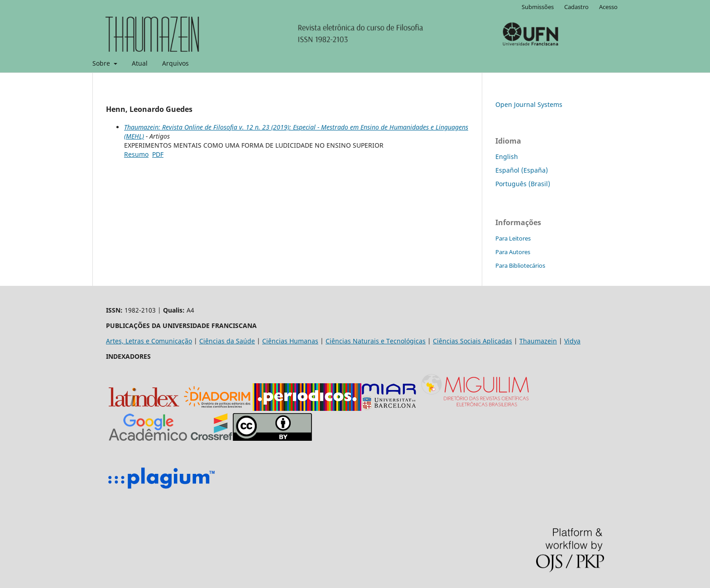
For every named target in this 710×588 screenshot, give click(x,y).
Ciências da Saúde (227, 341)
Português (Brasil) (523, 184)
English (507, 157)
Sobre (102, 63)
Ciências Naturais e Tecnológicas (376, 341)
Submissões (538, 7)
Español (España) (522, 170)
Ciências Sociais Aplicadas (473, 341)
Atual (140, 63)
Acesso (608, 7)
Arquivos (175, 63)
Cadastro (576, 7)
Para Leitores (513, 238)
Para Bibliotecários (520, 265)
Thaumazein (538, 341)
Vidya (572, 341)
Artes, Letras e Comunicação (149, 341)
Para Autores (513, 252)
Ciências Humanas (290, 341)
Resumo (136, 154)
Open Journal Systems (529, 104)
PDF (158, 154)
